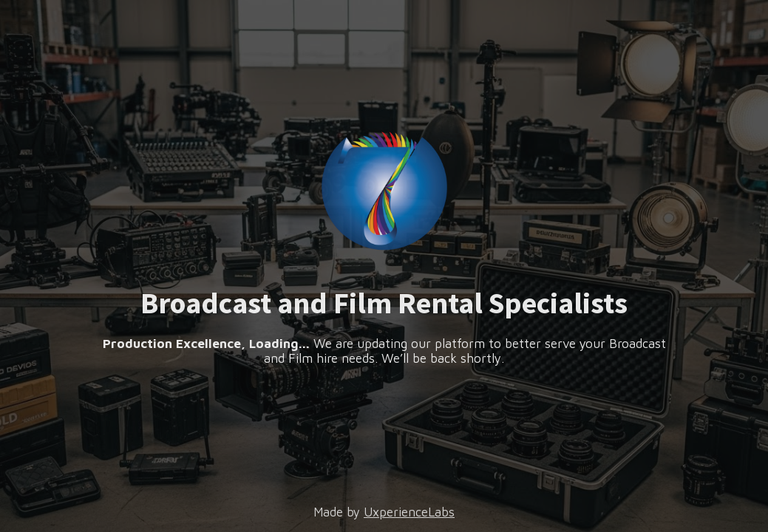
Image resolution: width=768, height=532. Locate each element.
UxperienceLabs (409, 512)
